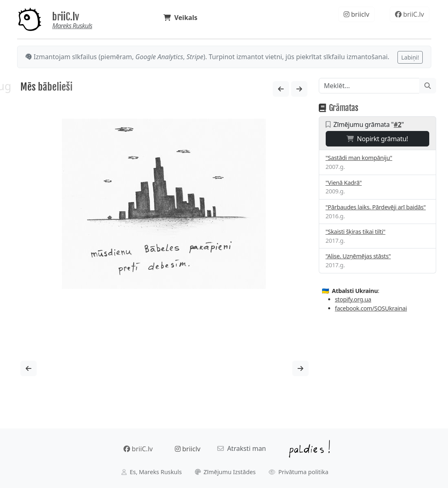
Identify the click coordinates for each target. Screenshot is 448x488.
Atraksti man (242, 448)
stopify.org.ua (353, 299)
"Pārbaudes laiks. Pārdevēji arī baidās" (376, 207)
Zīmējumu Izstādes (225, 472)
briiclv (356, 14)
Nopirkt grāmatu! (377, 139)
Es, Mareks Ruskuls (152, 472)
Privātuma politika (299, 472)
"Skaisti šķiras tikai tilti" (356, 232)
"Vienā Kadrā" (344, 183)
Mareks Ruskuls (72, 26)
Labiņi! (410, 57)
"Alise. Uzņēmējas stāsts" (358, 256)
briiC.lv (66, 17)
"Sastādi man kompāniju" (359, 158)
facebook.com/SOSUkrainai (371, 308)
